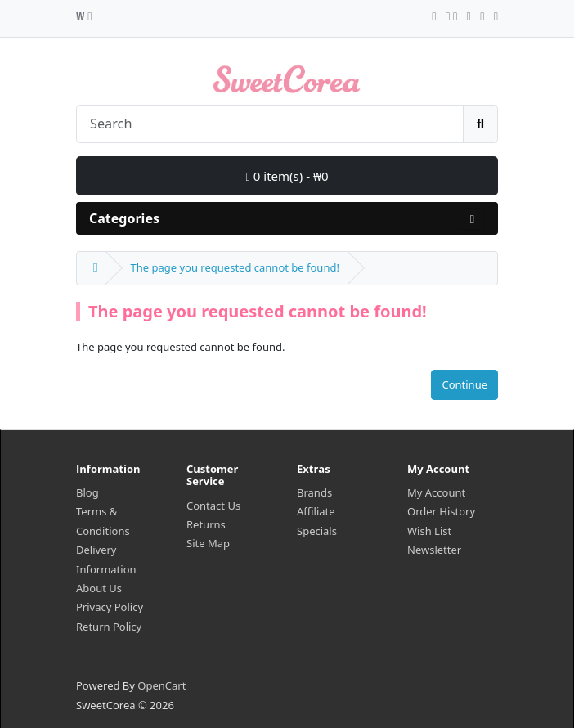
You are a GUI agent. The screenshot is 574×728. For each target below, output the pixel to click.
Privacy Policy (110, 607)
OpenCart (161, 685)
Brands (314, 492)
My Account (436, 492)
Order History (441, 511)
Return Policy (109, 627)
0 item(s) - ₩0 (287, 176)
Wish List (429, 531)
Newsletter (434, 550)
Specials (317, 531)
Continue (464, 384)
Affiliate (316, 511)
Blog (87, 492)
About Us (99, 588)
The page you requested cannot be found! (234, 267)
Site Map (208, 543)
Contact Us (213, 506)
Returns (206, 524)
